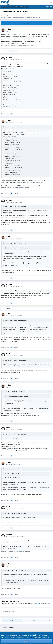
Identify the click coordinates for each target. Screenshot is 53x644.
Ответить (27, 23)
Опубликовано (14, 31)
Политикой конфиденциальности (40, 637)
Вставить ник (5, 51)
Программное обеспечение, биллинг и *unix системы (25, 17)
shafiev (7, 16)
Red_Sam (9, 58)
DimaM (8, 354)
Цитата (16, 51)
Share (12, 621)
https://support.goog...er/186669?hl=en (15, 402)
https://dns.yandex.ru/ (21, 450)
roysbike (9, 535)
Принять (26, 641)
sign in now (38, 603)
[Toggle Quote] (4, 127)
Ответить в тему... (9, 612)
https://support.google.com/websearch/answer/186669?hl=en (18, 42)
